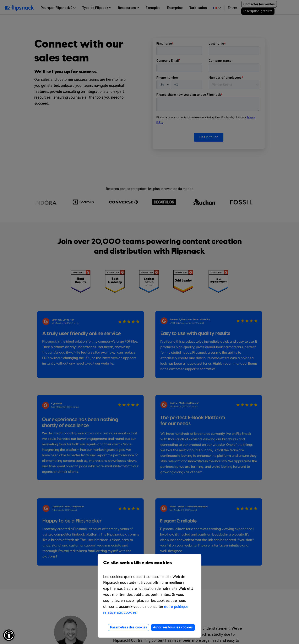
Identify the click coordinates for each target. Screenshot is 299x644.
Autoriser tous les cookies (173, 627)
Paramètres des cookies (129, 627)
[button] (9, 635)
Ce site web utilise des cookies (149, 566)
